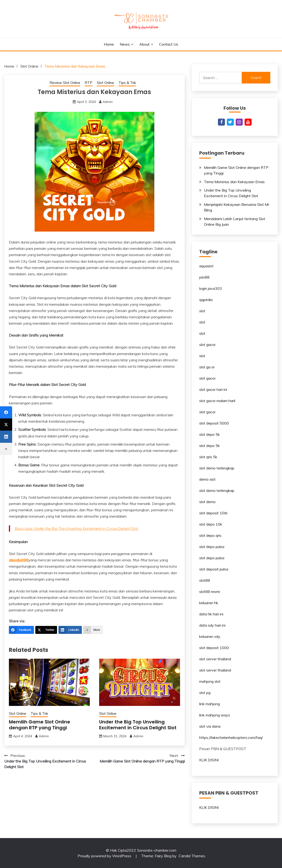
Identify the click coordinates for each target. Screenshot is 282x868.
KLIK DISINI (209, 760)
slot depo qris (210, 535)
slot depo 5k (210, 434)
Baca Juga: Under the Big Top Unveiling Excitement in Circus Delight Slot (76, 528)
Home (109, 44)
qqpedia (206, 300)
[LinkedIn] (70, 630)
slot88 (205, 580)
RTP (89, 83)
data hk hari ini (211, 614)
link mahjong (210, 704)
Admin (108, 102)
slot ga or (207, 367)
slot (202, 311)
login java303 (211, 288)
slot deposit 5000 (214, 423)
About (145, 44)
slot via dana (210, 726)
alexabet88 (19, 560)
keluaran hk (209, 603)
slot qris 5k (208, 457)
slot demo (207, 502)
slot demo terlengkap (217, 468)
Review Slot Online (65, 83)
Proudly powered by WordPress (105, 856)
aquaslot (206, 266)
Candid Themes (192, 856)
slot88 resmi (210, 592)
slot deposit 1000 (214, 648)
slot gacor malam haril (217, 401)
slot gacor (207, 345)
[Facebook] (21, 630)
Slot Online (105, 83)
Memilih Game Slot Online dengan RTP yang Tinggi (40, 725)
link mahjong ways (215, 715)
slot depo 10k (211, 524)
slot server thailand (215, 659)
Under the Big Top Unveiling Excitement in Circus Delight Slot (138, 725)
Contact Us (169, 44)
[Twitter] (46, 630)
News (125, 44)
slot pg (205, 693)
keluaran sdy (210, 636)
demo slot (207, 479)
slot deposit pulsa (214, 569)
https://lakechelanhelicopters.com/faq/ (231, 737)
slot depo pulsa (212, 547)
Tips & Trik (127, 83)
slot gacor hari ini (213, 389)
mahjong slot (210, 681)
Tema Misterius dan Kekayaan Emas (234, 182)
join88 (204, 277)
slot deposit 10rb (213, 513)
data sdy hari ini (212, 625)
